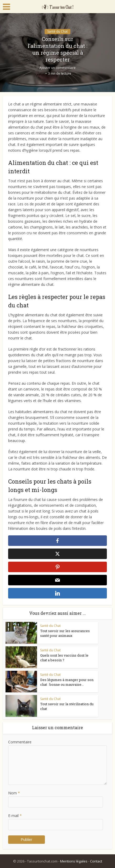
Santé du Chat (57, 31)
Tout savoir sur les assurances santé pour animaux (65, 633)
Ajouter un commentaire (57, 68)
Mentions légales (74, 861)
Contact (96, 861)
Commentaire (20, 742)
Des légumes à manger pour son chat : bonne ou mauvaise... (67, 682)
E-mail (15, 816)
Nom (14, 793)
